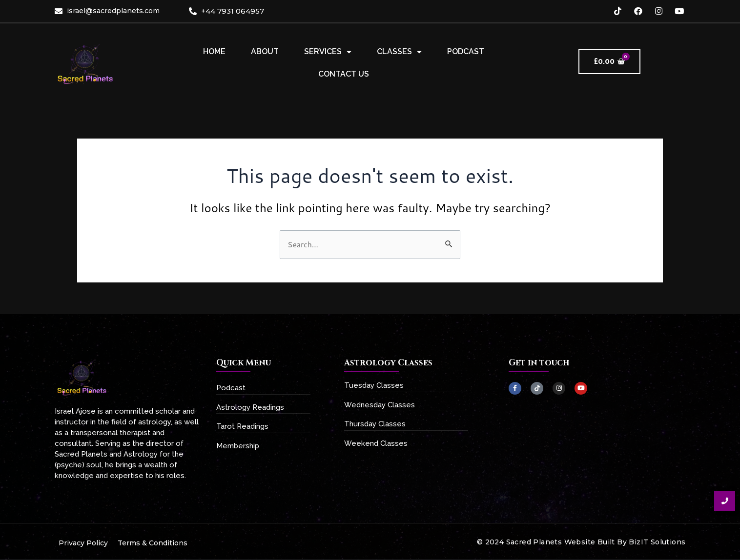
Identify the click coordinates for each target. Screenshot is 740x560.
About (265, 51)
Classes (399, 52)
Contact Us (344, 74)
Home (214, 51)
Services (328, 52)
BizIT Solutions (657, 542)
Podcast (466, 51)
